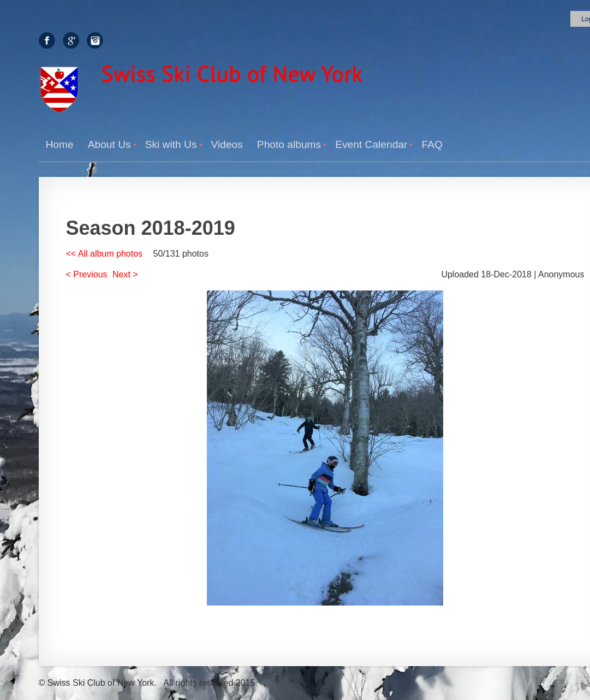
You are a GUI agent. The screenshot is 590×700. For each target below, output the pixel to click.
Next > (125, 274)
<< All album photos (105, 254)
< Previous (87, 274)
